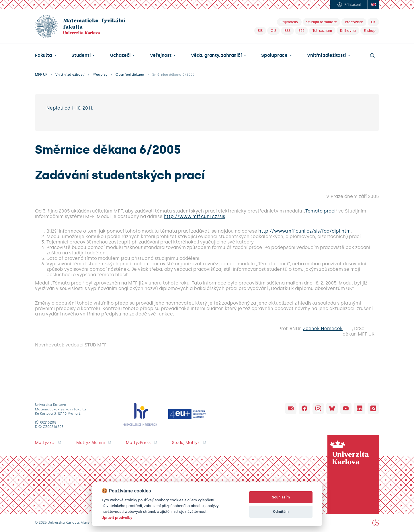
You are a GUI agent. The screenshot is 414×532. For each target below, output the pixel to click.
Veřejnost (161, 55)
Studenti (81, 55)
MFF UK (41, 75)
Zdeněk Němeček (323, 329)
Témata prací (320, 211)
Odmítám (281, 511)
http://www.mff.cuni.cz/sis (194, 216)
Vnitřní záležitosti (326, 55)
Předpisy (100, 75)
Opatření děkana (130, 75)
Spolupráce (274, 55)
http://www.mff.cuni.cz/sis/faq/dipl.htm (304, 231)
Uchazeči (120, 55)
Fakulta (43, 55)
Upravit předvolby (117, 517)
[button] (46, 55)
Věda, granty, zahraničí (216, 55)
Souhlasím (281, 497)
